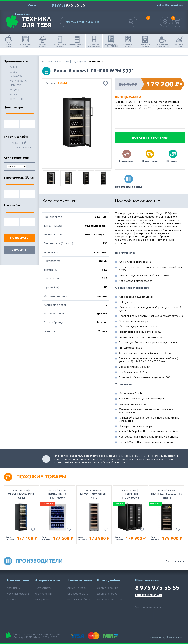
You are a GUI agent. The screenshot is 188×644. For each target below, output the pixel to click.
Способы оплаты (78, 594)
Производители (39, 561)
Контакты (11, 599)
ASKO (13, 67)
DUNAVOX (16, 76)
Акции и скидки (77, 588)
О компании (13, 588)
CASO (14, 72)
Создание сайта (154, 637)
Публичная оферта (17, 594)
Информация (43, 599)
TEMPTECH (16, 99)
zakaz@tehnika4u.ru (148, 595)
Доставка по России (109, 599)
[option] (77, 124)
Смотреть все (175, 561)
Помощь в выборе (79, 599)
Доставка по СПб (108, 588)
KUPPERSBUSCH (19, 81)
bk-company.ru (174, 637)
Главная (47, 62)
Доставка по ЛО (107, 594)
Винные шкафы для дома (70, 62)
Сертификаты (43, 588)
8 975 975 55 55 (157, 588)
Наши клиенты (43, 594)
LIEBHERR (15, 85)
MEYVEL (15, 90)
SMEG (13, 95)
